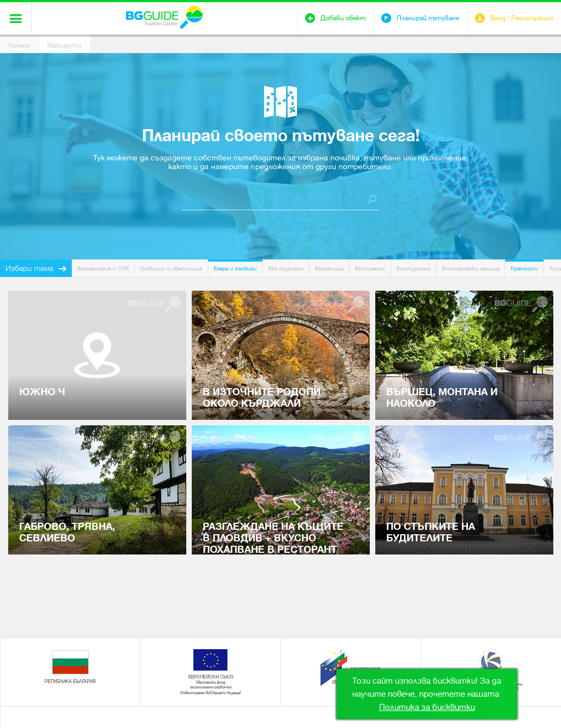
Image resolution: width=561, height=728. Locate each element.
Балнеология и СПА (103, 268)
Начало (19, 45)
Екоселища (329, 268)
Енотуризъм (414, 268)
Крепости (524, 268)
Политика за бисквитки (427, 707)
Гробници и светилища (171, 268)
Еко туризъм (286, 268)
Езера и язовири (235, 268)
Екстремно (370, 268)
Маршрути (64, 45)
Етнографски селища (471, 268)
